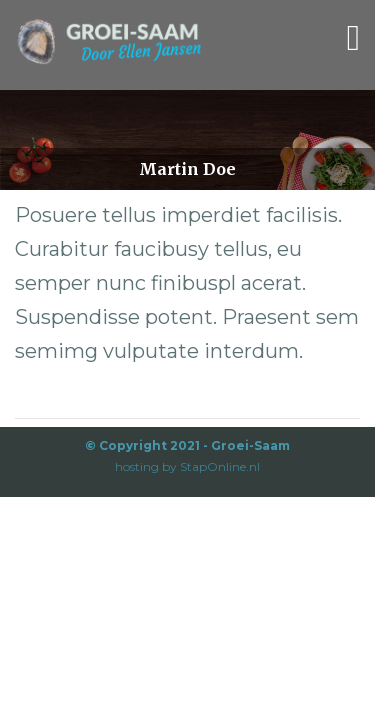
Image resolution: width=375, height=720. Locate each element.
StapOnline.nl (220, 466)
